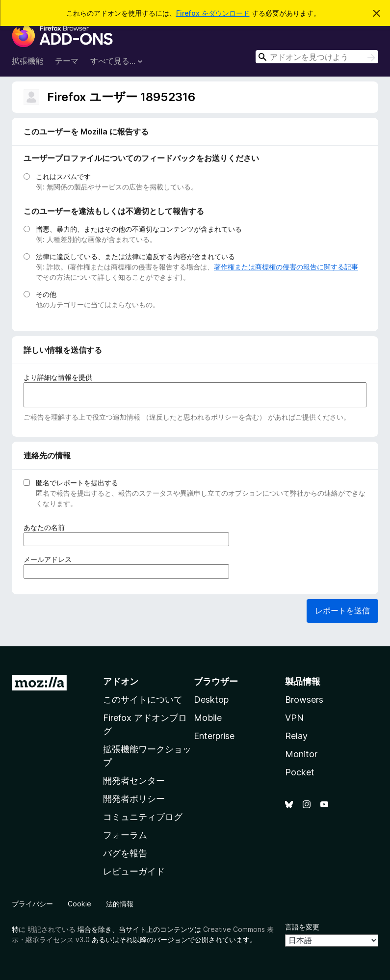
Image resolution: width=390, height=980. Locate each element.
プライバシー (32, 904)
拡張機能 (27, 61)
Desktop (211, 700)
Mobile (208, 718)
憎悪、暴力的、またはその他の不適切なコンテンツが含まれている (139, 229)
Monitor (301, 754)
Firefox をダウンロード (213, 13)
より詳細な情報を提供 (58, 377)
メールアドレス (51, 559)
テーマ (67, 61)
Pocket (300, 772)
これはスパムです (63, 176)
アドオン (121, 681)
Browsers (304, 700)
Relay (296, 736)
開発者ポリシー (134, 799)
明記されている (52, 929)
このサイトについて (143, 700)
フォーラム (125, 835)
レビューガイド (134, 871)
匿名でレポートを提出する (77, 483)
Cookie (79, 904)
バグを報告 (125, 853)
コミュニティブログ (143, 817)
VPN (294, 718)
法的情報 (120, 904)
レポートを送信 (342, 610)
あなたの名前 (47, 527)
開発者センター (134, 781)
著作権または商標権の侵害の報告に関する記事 (286, 267)
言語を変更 (302, 927)
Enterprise (214, 736)
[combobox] (317, 57)
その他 (46, 294)
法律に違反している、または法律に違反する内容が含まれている (135, 256)
